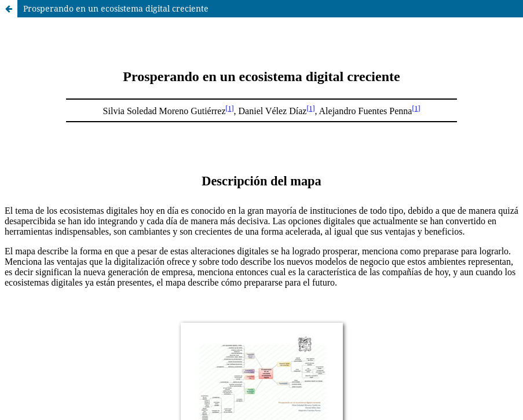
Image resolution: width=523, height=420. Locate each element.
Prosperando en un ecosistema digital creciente (116, 8)
